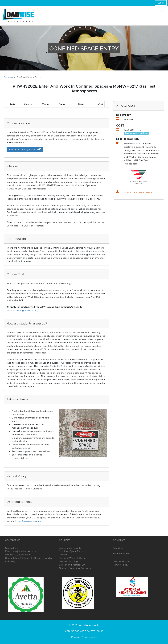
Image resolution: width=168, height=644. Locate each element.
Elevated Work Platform (72, 558)
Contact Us (11, 548)
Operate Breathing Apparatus (76, 568)
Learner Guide (121, 561)
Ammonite (91, 637)
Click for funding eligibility (136, 133)
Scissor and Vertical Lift (72, 565)
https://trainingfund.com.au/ (23, 310)
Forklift (63, 555)
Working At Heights (70, 548)
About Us (118, 548)
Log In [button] (161, 3)
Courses (8, 77)
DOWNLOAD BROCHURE (138, 193)
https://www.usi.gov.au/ (28, 521)
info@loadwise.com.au (25, 551)
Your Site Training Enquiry (25, 149)
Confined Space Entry (71, 551)
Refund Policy (121, 565)
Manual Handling (68, 561)
